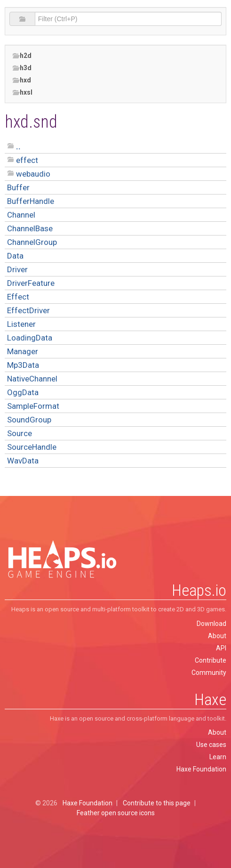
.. (18, 146)
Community (209, 673)
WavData (23, 461)
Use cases (211, 745)
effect (27, 160)
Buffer (18, 187)
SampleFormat (33, 406)
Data (15, 256)
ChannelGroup (32, 242)
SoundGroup (29, 420)
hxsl (22, 93)
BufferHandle (31, 201)
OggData (23, 392)
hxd (22, 80)
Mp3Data (23, 365)
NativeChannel (32, 379)
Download (211, 624)
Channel (21, 215)
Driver (17, 269)
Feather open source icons (116, 813)
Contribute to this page (157, 803)
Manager (23, 351)
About (217, 636)
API (221, 648)
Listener (21, 324)
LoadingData (30, 338)
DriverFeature (31, 283)
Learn (218, 757)
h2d (22, 56)
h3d (22, 68)
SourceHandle (32, 447)
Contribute (211, 660)
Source (20, 433)
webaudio (33, 174)
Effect (18, 297)
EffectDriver (28, 310)
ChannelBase (30, 228)
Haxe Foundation (201, 769)
